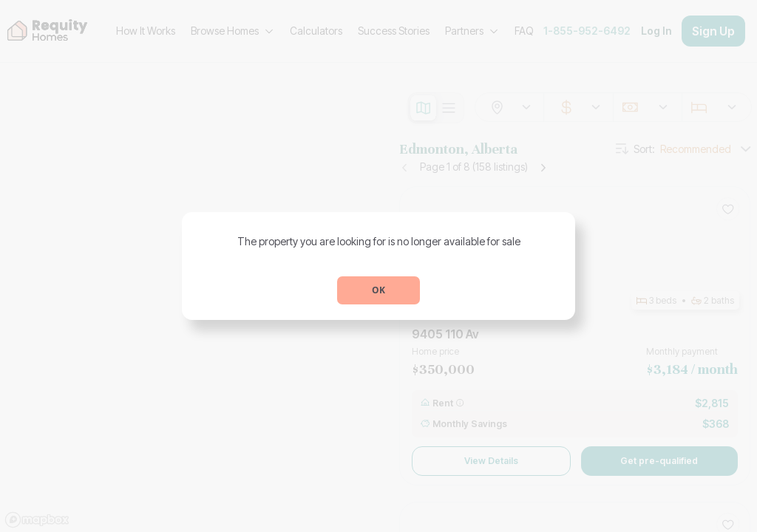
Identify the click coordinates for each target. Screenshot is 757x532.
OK (378, 290)
